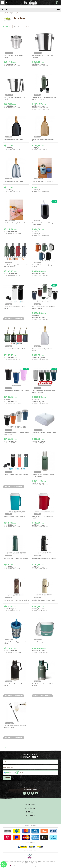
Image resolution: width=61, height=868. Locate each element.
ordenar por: (7, 27)
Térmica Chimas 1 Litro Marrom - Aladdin (16, 600)
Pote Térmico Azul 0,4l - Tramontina (43, 181)
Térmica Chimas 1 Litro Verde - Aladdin (16, 558)
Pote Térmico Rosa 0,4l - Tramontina (15, 223)
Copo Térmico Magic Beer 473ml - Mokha (16, 391)
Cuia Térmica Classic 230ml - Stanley (15, 349)
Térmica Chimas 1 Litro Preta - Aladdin (44, 558)
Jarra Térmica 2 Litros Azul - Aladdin (15, 516)
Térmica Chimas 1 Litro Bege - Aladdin (44, 600)
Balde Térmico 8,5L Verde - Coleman (44, 642)
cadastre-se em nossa (30, 754)
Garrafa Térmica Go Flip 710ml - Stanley (16, 475)
